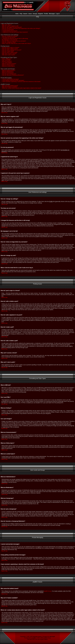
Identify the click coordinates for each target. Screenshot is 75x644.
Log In (58, 14)
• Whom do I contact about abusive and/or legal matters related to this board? (21, 88)
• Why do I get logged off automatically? (11, 27)
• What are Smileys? (6, 61)
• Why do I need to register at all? (9, 26)
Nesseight (52, 636)
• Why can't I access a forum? (8, 54)
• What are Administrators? (8, 70)
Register (41, 14)
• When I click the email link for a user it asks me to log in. (16, 43)
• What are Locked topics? (8, 66)
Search (25, 14)
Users (30, 14)
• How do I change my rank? (8, 42)
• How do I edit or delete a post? (9, 49)
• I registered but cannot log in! (9, 31)
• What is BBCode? (6, 59)
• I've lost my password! (7, 30)
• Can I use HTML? (6, 60)
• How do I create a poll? (7, 51)
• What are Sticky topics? (7, 65)
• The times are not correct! (8, 37)
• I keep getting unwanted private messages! (12, 80)
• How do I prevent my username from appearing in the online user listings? (20, 28)
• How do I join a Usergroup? (8, 74)
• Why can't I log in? (6, 25)
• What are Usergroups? (7, 73)
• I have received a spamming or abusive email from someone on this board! (20, 82)
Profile (46, 14)
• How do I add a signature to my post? (11, 50)
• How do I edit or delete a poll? (9, 52)
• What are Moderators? (7, 71)
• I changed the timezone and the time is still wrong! (14, 39)
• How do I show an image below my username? (13, 41)
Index (17, 14)
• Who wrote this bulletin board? (9, 86)
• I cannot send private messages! (10, 79)
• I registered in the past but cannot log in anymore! (14, 32)
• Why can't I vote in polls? (8, 55)
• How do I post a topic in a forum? (10, 47)
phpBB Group (48, 591)
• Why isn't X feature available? (9, 87)
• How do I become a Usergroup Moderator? (12, 75)
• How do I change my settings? (9, 36)
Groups (35, 14)
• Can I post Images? (6, 62)
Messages (52, 14)
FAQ (21, 14)
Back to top (4, 113)
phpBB (34, 638)
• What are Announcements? (8, 64)
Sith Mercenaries (37, 636)
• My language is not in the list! (9, 40)
